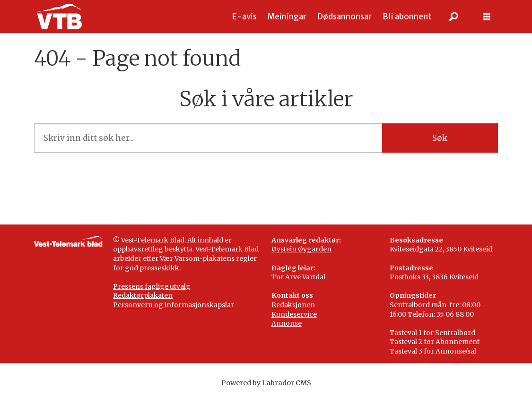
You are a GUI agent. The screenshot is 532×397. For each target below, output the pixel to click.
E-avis (244, 17)
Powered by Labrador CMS (266, 383)
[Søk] (454, 17)
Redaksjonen (293, 305)
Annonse (287, 323)
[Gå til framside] (59, 17)
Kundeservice (294, 314)
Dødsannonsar (344, 17)
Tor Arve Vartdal (298, 277)
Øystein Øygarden (301, 249)
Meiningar (287, 17)
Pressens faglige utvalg (152, 286)
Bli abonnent (407, 17)
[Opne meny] (487, 17)
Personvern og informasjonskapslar (174, 305)
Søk (440, 138)
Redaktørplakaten (143, 295)
